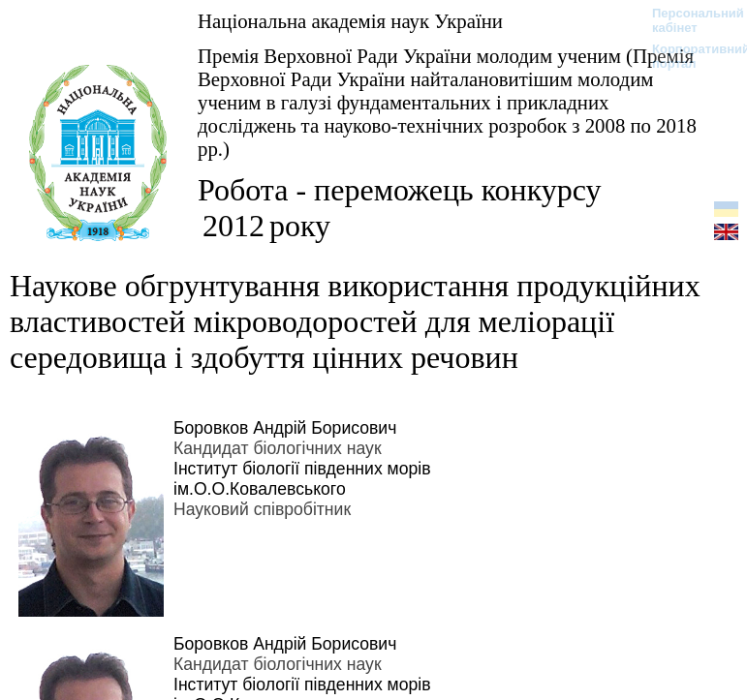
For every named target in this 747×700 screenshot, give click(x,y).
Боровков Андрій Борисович (285, 428)
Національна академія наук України (350, 21)
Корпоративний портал (688, 56)
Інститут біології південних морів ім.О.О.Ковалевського (302, 479)
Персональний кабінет (688, 20)
